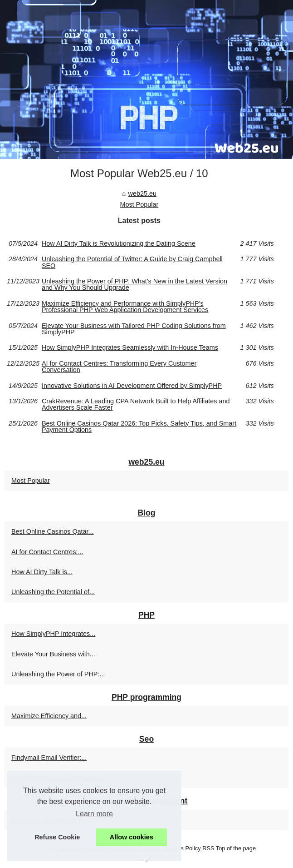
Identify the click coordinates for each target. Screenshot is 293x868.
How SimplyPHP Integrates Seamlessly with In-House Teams (130, 347)
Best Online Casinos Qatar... (53, 531)
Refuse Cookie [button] (57, 837)
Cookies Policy (182, 848)
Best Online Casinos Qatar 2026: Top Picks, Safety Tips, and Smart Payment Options (139, 427)
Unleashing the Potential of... (53, 592)
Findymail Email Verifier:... (49, 758)
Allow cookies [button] (132, 837)
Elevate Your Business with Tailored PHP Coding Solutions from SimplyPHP (134, 329)
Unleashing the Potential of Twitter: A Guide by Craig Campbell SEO (132, 262)
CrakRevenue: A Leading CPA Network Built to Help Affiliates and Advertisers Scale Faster (136, 404)
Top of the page (236, 848)
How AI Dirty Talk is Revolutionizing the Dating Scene (119, 243)
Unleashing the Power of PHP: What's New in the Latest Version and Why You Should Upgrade (134, 285)
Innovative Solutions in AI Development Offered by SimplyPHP (132, 386)
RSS (208, 848)
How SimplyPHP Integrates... (53, 634)
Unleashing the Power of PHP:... (58, 674)
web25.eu (142, 193)
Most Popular (139, 204)
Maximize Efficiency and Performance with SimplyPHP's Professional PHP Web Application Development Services (125, 307)
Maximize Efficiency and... (49, 716)
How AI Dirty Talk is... (42, 572)
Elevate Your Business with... (53, 654)
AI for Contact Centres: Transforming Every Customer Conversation (119, 367)
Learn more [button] (94, 814)
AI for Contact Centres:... (47, 552)
